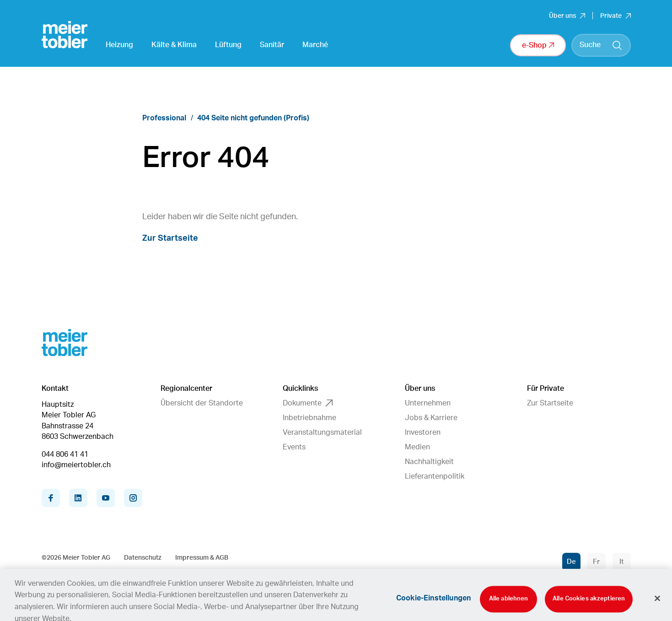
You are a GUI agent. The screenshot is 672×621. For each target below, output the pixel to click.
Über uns (567, 16)
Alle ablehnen (509, 606)
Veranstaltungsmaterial (322, 432)
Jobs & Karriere (431, 418)
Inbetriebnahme (309, 418)
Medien (417, 447)
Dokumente (308, 403)
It (621, 562)
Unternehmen (428, 403)
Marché (315, 45)
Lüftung (228, 45)
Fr (596, 562)
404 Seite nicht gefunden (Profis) (253, 118)
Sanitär (272, 45)
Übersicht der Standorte (202, 403)
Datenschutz (143, 558)
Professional (164, 118)
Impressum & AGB (202, 558)
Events (294, 447)
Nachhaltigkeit (429, 462)
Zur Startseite (170, 238)
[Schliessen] (657, 605)
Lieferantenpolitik (435, 476)
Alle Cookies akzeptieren (589, 606)
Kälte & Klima (174, 45)
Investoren (423, 432)
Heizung (119, 45)
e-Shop (538, 45)
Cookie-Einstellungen (433, 605)
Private (616, 16)
